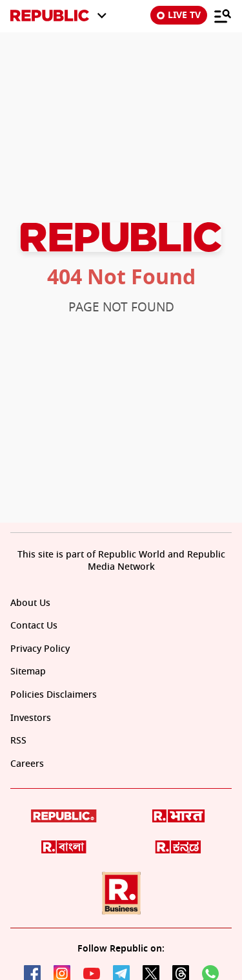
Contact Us (34, 626)
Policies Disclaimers (54, 695)
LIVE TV (179, 15)
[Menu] (223, 16)
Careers (27, 764)
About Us (30, 603)
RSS (18, 741)
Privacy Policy (40, 649)
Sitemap (28, 672)
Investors (31, 718)
